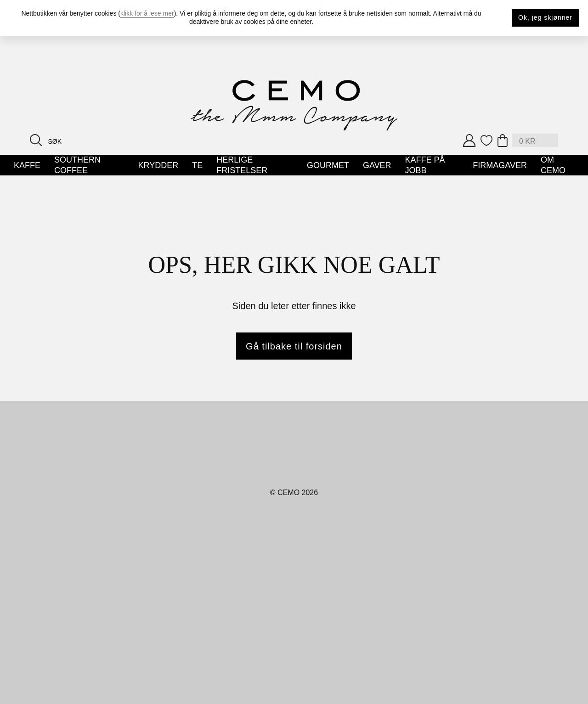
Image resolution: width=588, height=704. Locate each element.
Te (197, 165)
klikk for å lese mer (147, 13)
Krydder (158, 165)
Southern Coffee (77, 165)
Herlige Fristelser (242, 165)
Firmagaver (500, 165)
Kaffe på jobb (425, 165)
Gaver (377, 165)
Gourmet (328, 165)
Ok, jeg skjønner (545, 17)
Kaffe (27, 165)
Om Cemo (553, 165)
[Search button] (36, 140)
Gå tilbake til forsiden (294, 346)
